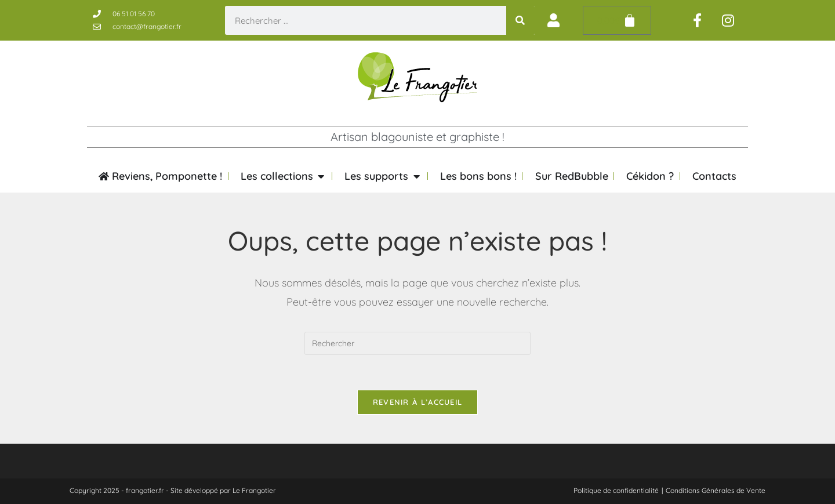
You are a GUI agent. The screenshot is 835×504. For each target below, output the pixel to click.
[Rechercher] (521, 20)
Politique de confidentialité (616, 490)
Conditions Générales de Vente (716, 490)
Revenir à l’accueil (418, 402)
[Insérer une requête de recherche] (418, 343)
